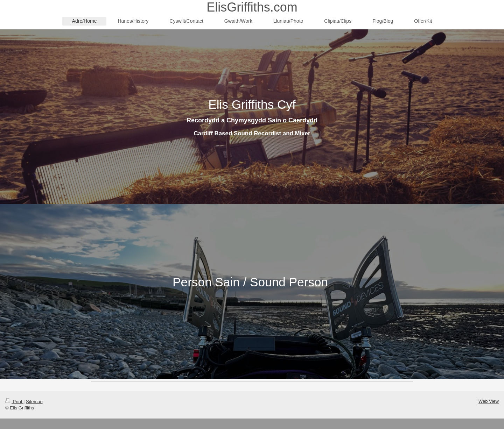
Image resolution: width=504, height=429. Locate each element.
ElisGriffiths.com (252, 7)
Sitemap (34, 402)
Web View (489, 401)
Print (14, 402)
